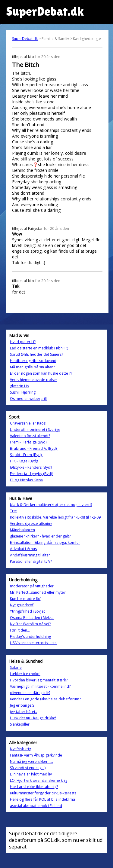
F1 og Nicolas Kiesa (26, 480)
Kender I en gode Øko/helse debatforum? (45, 699)
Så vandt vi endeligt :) (28, 768)
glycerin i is (19, 386)
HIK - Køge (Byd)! (24, 461)
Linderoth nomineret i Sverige (35, 429)
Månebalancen (22, 530)
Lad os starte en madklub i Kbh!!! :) (39, 348)
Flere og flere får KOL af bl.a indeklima (42, 799)
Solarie (16, 667)
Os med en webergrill (28, 399)
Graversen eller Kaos (28, 423)
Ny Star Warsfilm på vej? (30, 624)
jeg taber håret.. (24, 712)
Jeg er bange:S (22, 705)
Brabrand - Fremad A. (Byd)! (34, 448)
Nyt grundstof (22, 605)
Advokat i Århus (23, 549)
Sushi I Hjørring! (23, 392)
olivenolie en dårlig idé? (30, 693)
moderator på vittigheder (32, 586)
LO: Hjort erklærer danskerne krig (39, 780)
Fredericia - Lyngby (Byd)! (31, 474)
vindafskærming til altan (30, 555)
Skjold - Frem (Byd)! (26, 455)
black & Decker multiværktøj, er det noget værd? (51, 505)
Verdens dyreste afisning (31, 524)
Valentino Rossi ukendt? (30, 436)
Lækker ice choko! (25, 674)
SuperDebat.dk (25, 39)
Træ (13, 511)
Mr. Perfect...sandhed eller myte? (38, 592)
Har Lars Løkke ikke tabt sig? (34, 787)
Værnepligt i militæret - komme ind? (40, 686)
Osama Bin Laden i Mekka (32, 618)
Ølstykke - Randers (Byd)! (31, 467)
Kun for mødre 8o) (26, 599)
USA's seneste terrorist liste (33, 643)
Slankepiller (20, 724)
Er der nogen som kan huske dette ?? (41, 373)
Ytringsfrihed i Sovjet (27, 611)
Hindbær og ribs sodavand (33, 361)
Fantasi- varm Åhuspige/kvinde (36, 755)
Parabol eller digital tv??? (31, 561)
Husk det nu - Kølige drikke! (33, 718)
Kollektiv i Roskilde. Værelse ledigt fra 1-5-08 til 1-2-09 (55, 517)
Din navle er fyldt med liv (31, 774)
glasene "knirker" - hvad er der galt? (40, 536)
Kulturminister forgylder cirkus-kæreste (43, 793)
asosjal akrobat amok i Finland (36, 806)
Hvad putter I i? (23, 342)
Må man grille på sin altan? (32, 367)
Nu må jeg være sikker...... (31, 761)
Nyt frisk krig (20, 749)
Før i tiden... (20, 630)
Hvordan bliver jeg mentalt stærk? (39, 680)
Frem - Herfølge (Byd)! (29, 442)
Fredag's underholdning (30, 637)
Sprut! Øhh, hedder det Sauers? (36, 354)
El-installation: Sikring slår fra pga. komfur (45, 542)
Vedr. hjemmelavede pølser (34, 380)
